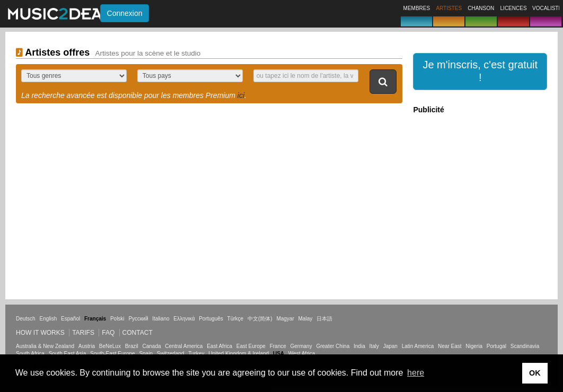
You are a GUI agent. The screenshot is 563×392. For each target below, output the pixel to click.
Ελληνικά (184, 319)
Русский (138, 319)
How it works (40, 333)
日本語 (324, 319)
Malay (306, 319)
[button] (480, 72)
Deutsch (26, 319)
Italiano (161, 319)
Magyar (285, 319)
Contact (138, 333)
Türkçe (236, 319)
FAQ (108, 333)
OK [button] (535, 373)
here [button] (416, 373)
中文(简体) (260, 319)
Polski (117, 319)
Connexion (125, 13)
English (48, 319)
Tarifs (83, 333)
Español (71, 319)
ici (241, 95)
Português (211, 319)
